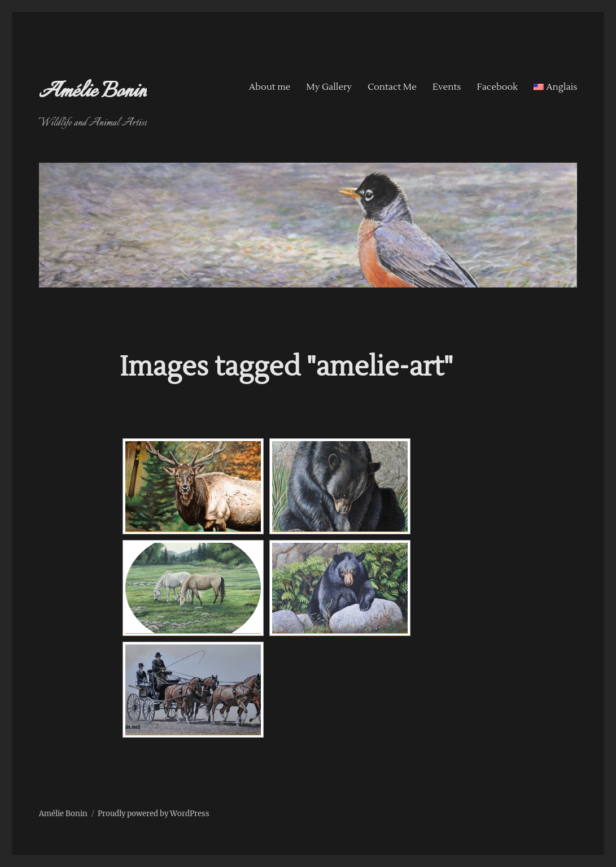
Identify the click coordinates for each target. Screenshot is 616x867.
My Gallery (329, 87)
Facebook (497, 87)
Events (447, 87)
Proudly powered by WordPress (154, 814)
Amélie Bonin (93, 92)
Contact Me (392, 87)
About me (270, 87)
